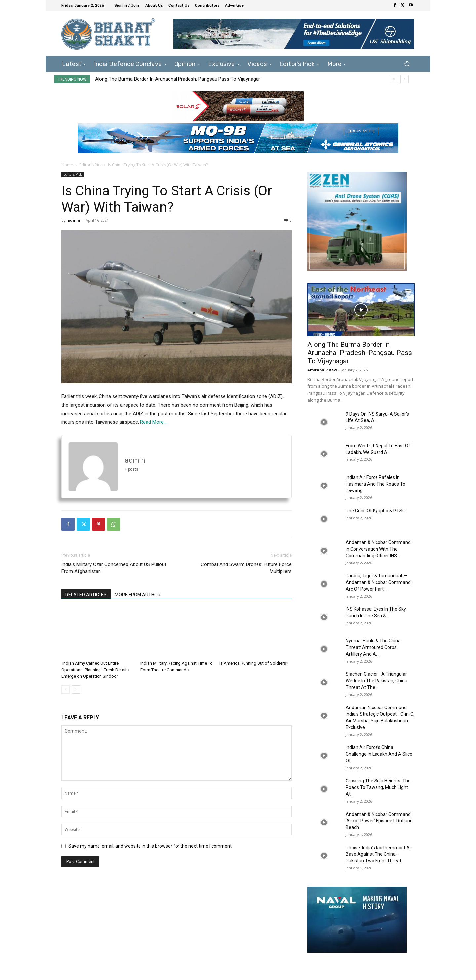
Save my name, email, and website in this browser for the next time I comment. (151, 846)
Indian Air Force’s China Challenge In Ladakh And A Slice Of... (379, 754)
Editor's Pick (91, 165)
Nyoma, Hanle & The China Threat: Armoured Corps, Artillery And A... (373, 647)
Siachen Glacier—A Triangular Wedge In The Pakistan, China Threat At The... (377, 681)
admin (74, 220)
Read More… (153, 422)
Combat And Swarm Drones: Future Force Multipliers (246, 568)
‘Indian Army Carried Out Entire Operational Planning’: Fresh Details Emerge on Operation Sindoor (95, 670)
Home (67, 165)
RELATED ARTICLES (86, 595)
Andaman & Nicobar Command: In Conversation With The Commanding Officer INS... (379, 549)
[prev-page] (66, 690)
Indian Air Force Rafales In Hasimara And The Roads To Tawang (376, 484)
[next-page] (76, 690)
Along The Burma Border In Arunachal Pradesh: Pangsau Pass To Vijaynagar (178, 79)
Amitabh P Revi (322, 370)
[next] (404, 79)
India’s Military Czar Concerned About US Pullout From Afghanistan (114, 568)
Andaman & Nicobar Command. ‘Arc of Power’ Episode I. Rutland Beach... (379, 821)
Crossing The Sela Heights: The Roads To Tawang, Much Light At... (378, 787)
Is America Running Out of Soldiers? (254, 663)
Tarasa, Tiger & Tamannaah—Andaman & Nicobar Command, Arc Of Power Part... (379, 582)
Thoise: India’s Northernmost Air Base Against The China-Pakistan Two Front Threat (379, 854)
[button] (407, 64)
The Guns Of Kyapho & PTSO (376, 511)
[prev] (394, 79)
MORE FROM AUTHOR (138, 595)
